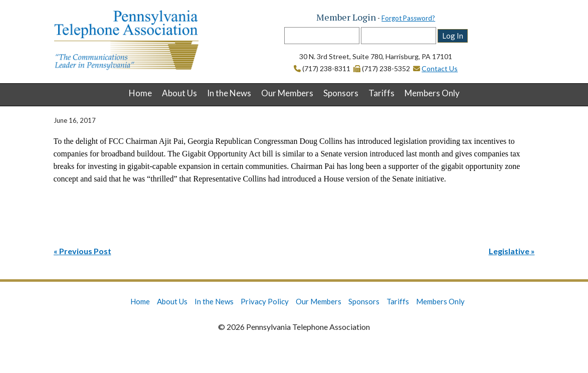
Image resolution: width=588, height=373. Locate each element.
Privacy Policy (265, 301)
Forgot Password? (408, 18)
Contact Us (440, 68)
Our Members (287, 93)
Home (140, 93)
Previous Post (85, 251)
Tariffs (381, 93)
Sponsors (341, 93)
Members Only (432, 93)
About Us (179, 93)
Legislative (509, 251)
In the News (229, 93)
